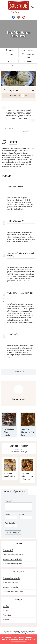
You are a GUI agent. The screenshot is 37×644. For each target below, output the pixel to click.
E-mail (22, 515)
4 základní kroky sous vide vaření (13, 555)
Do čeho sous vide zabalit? (11, 583)
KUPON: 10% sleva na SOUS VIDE (13, 592)
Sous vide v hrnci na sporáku (11, 578)
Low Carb (6, 606)
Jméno (7, 515)
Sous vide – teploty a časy (11, 587)
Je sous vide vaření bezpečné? (12, 564)
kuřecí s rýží (18, 449)
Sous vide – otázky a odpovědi (12, 559)
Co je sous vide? (8, 550)
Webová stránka (10, 523)
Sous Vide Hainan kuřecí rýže (18, 452)
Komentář (19, 372)
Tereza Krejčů (18, 399)
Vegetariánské (7, 615)
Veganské (6, 620)
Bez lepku (6, 611)
